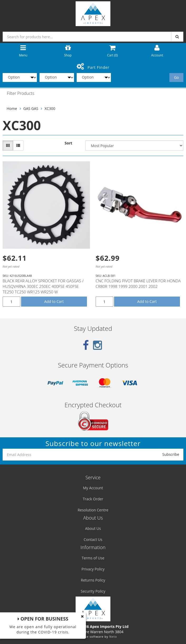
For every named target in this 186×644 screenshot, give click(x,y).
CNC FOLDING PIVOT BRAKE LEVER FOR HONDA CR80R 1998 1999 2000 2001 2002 (138, 284)
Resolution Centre (93, 510)
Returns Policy (93, 580)
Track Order (93, 499)
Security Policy (93, 591)
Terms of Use (93, 558)
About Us (93, 528)
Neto (113, 636)
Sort (68, 143)
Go (176, 77)
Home (12, 108)
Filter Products (21, 94)
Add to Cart (54, 301)
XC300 (50, 108)
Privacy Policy (93, 569)
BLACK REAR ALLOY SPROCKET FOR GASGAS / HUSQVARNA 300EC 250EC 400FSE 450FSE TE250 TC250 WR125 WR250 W (43, 286)
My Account (93, 488)
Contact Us (93, 539)
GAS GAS (31, 108)
